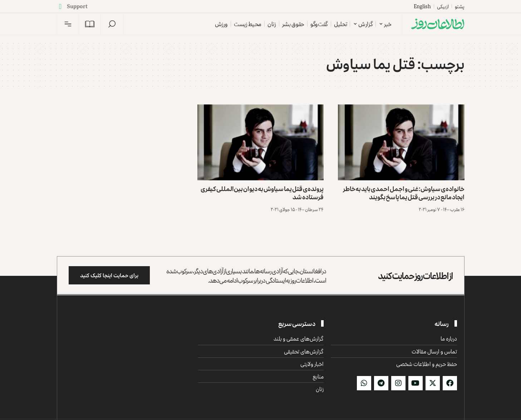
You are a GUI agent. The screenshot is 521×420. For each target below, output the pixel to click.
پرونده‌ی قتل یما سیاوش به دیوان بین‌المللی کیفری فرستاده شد (262, 193)
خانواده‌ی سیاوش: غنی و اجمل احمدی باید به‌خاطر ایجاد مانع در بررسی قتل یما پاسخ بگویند (404, 193)
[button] (112, 24)
